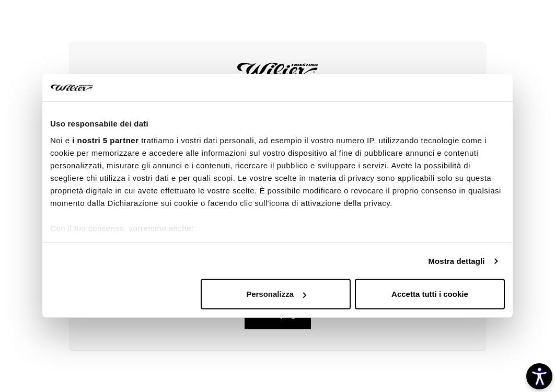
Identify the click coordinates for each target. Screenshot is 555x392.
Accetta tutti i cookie (430, 294)
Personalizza (276, 294)
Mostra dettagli (456, 261)
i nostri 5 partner (105, 140)
